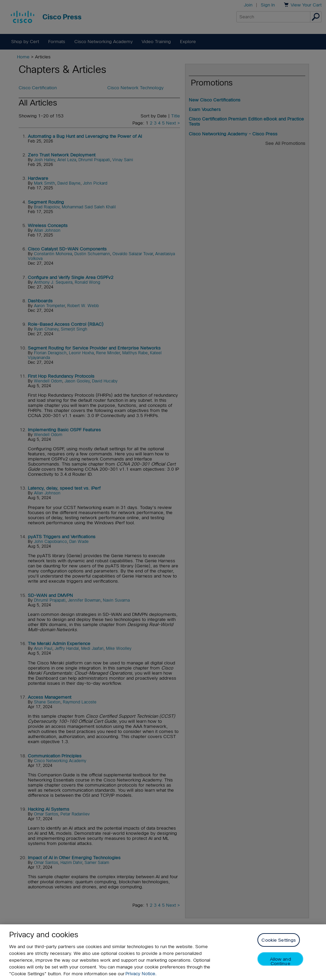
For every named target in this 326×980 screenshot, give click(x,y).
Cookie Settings (279, 940)
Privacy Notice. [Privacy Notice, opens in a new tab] (141, 974)
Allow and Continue (280, 961)
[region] (163, 952)
